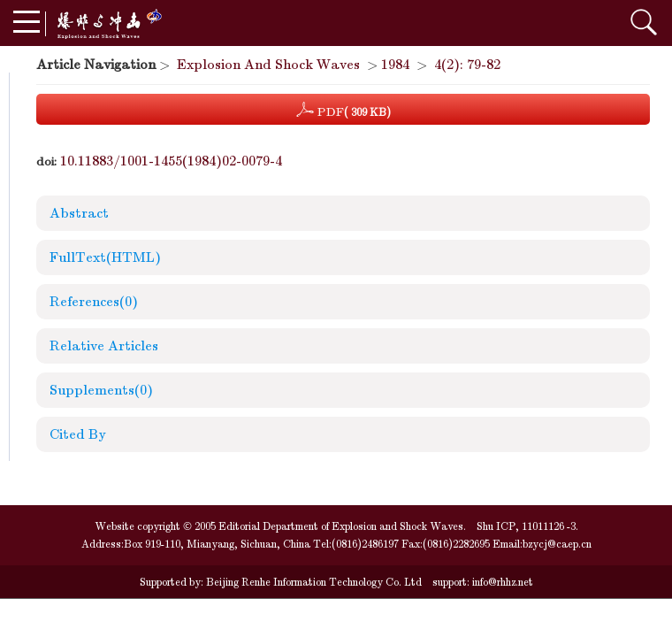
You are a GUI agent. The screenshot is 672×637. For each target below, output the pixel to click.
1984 (395, 65)
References (94, 302)
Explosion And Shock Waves (268, 65)
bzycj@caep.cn (557, 544)
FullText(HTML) (105, 257)
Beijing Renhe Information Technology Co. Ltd (313, 582)
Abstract (79, 213)
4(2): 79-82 (467, 65)
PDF (344, 110)
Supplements (101, 390)
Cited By (78, 434)
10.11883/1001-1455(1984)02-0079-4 (171, 161)
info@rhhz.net (503, 582)
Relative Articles (104, 346)
